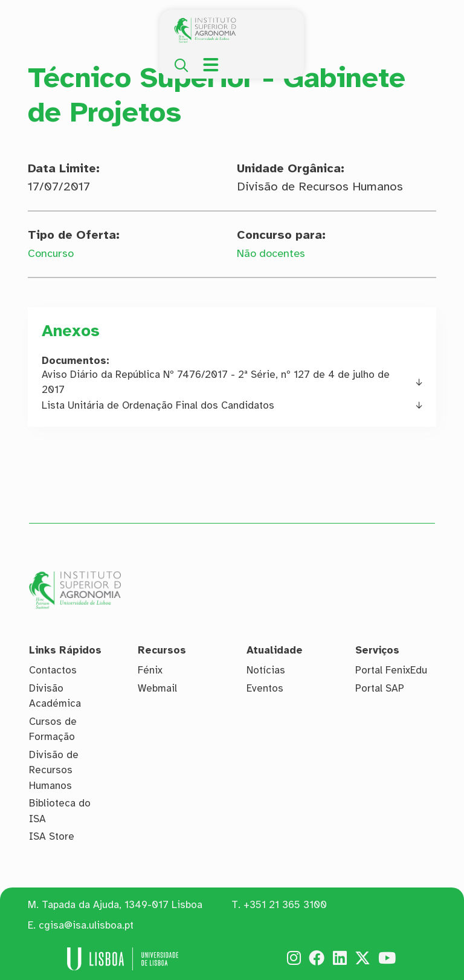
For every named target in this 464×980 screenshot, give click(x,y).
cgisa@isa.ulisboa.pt (86, 925)
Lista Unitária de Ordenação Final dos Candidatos (158, 405)
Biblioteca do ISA (60, 811)
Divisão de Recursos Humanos (54, 770)
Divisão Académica (55, 696)
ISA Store (52, 836)
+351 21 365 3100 (285, 905)
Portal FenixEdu (391, 670)
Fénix (150, 670)
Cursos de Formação (53, 729)
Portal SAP (380, 688)
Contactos (53, 670)
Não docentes (275, 253)
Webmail (157, 688)
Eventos (265, 688)
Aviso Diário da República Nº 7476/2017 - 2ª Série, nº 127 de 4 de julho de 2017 (216, 382)
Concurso (53, 253)
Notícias (266, 670)
